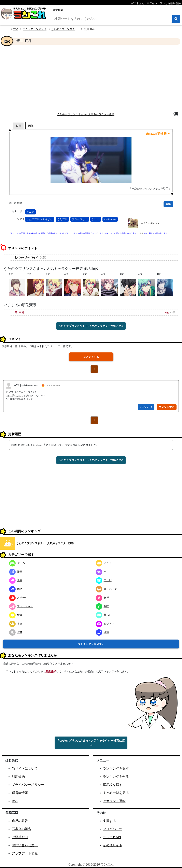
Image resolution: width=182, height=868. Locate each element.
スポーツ (18, 598)
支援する (109, 821)
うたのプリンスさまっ (40, 219)
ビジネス (105, 624)
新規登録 (51, 671)
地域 (102, 632)
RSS (15, 801)
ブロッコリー (80, 219)
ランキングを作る (116, 777)
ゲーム (96, 219)
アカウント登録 (114, 801)
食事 (16, 615)
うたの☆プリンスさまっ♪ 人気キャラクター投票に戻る (91, 326)
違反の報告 (20, 821)
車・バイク (106, 589)
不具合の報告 (22, 829)
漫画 (16, 572)
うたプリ (62, 219)
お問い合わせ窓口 (25, 845)
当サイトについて (25, 768)
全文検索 (58, 10)
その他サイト (113, 845)
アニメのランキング (35, 29)
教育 (16, 632)
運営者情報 (20, 793)
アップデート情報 (25, 853)
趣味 (102, 606)
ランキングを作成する (91, 644)
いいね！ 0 (146, 407)
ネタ (16, 624)
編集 (168, 204)
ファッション (21, 606)
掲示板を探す (113, 785)
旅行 (102, 598)
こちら (141, 233)
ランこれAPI (112, 837)
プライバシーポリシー (28, 785)
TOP (16, 29)
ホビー (17, 589)
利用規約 (18, 777)
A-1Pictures (110, 219)
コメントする (91, 357)
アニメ (30, 212)
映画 (16, 580)
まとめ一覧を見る (116, 793)
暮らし (104, 615)
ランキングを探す (116, 768)
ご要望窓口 (20, 837)
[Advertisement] (91, 78)
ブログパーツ (113, 829)
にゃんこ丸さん (150, 223)
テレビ (104, 580)
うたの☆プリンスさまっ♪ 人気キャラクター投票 (86, 114)
